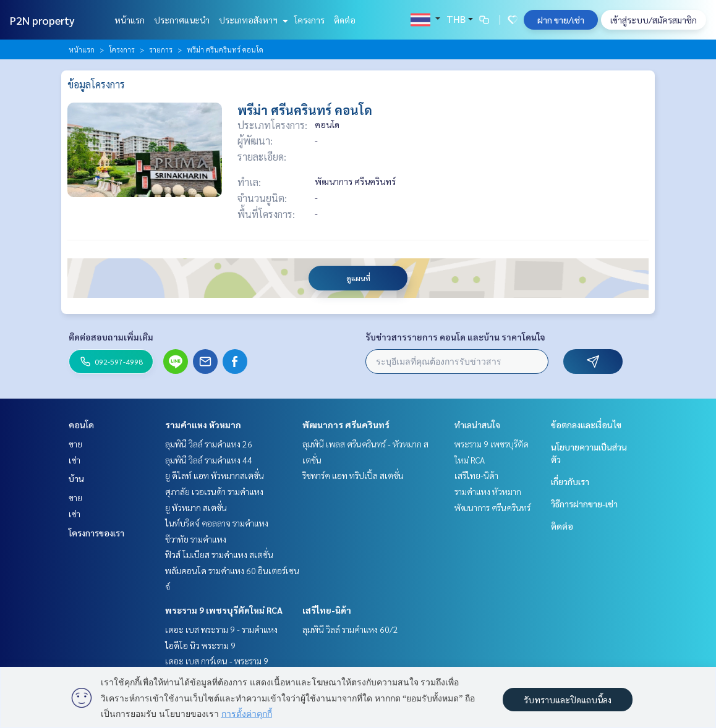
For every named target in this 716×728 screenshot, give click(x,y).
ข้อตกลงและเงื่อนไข (586, 425)
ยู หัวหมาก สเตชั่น (196, 507)
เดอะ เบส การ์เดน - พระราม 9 (217, 661)
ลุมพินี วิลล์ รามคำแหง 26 (209, 444)
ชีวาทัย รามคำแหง (196, 539)
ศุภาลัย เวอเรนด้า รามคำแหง (214, 491)
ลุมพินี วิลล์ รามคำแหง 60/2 (350, 629)
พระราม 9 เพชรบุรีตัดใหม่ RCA (224, 610)
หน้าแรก (130, 20)
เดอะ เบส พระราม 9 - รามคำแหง (221, 629)
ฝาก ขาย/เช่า (561, 20)
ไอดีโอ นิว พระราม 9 (200, 645)
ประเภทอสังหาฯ (252, 20)
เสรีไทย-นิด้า (327, 610)
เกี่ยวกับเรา (570, 481)
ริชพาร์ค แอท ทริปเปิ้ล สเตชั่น (353, 475)
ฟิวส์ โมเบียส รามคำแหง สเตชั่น (219, 554)
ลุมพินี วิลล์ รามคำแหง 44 (209, 460)
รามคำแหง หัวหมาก (203, 425)
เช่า (75, 460)
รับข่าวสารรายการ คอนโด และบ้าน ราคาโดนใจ (455, 337)
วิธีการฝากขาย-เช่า (584, 504)
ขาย (75, 444)
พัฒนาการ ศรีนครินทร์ (346, 425)
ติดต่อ (345, 20)
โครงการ (309, 20)
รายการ (161, 49)
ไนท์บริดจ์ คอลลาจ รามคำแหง (217, 523)
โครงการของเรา (96, 533)
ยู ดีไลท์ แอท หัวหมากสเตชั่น (215, 475)
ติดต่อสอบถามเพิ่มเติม (111, 337)
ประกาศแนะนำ (182, 20)
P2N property (42, 20)
